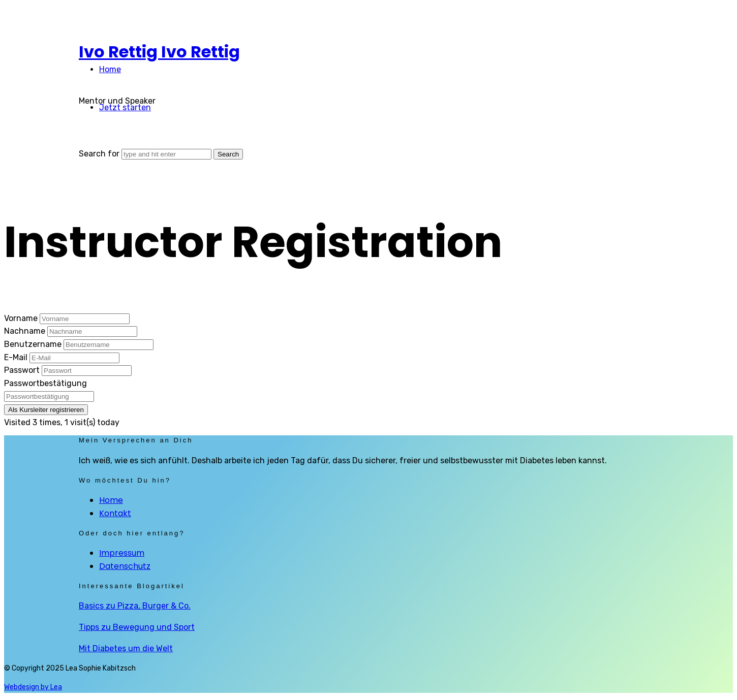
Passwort (23, 370)
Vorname (22, 318)
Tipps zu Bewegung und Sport (137, 627)
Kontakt (115, 513)
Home (110, 69)
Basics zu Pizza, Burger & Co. (135, 606)
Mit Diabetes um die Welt (126, 648)
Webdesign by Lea (33, 687)
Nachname (26, 331)
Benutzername (34, 344)
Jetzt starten (125, 107)
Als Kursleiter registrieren (46, 410)
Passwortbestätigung (45, 383)
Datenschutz (125, 566)
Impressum (122, 553)
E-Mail (17, 357)
